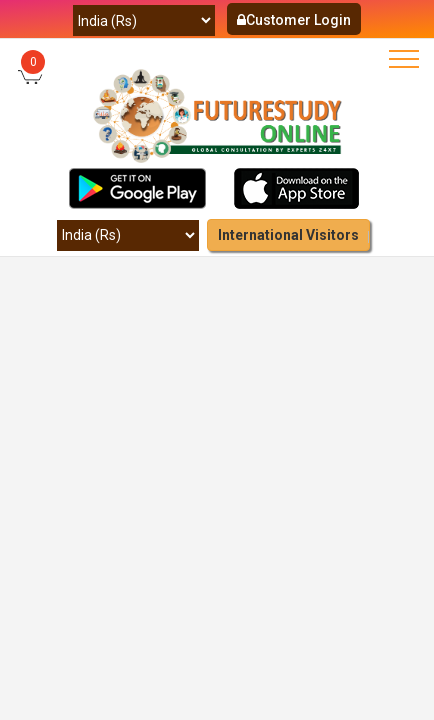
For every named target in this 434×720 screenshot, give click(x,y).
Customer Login (294, 20)
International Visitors (288, 235)
